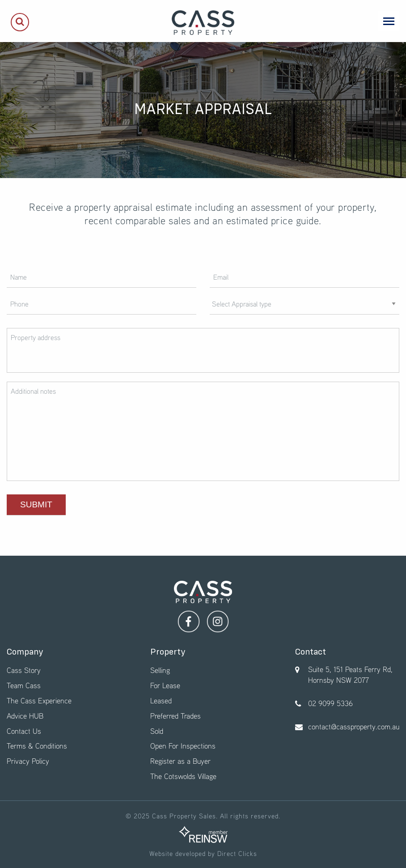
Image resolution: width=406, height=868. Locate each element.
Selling (160, 670)
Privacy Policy (28, 761)
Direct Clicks (237, 853)
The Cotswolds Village (183, 776)
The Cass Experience (39, 700)
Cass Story (24, 670)
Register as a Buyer (180, 761)
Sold (157, 731)
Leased (161, 700)
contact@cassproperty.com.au (354, 726)
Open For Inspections (183, 746)
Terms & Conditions (37, 746)
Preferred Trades (176, 716)
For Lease (165, 685)
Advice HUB (25, 716)
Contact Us (24, 731)
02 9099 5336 (330, 703)
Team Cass (24, 685)
